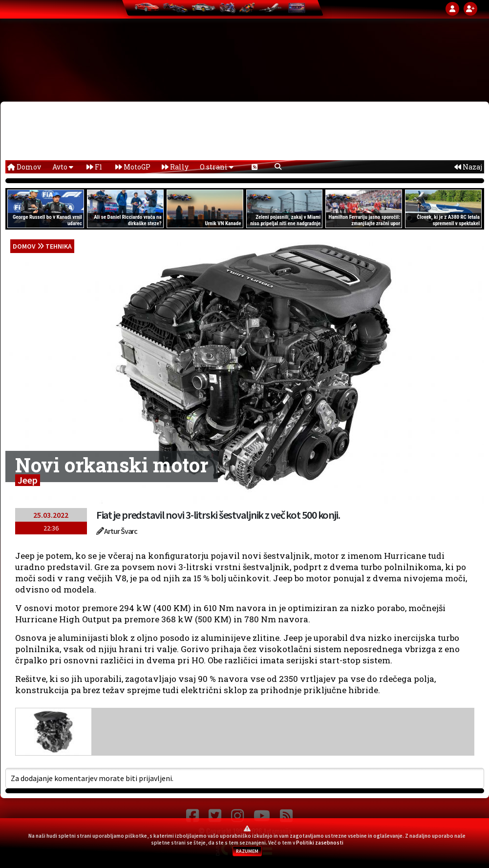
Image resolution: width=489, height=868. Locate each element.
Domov (24, 167)
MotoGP (133, 167)
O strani (217, 167)
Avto (63, 167)
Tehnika (59, 246)
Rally (175, 167)
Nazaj (468, 167)
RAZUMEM (247, 851)
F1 (94, 167)
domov (24, 246)
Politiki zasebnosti (320, 843)
